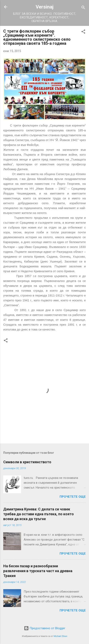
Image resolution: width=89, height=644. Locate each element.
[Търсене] (83, 8)
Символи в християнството (27, 462)
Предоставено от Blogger (45, 628)
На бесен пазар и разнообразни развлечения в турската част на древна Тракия (38, 571)
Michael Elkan (60, 636)
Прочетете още (73, 497)
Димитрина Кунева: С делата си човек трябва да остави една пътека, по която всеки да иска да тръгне (39, 514)
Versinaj (45, 7)
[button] (83, 32)
